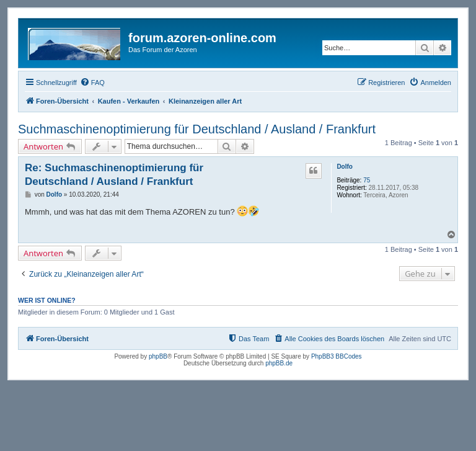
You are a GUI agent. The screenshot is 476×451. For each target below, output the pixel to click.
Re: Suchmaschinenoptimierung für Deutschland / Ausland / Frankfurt (114, 174)
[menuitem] (92, 83)
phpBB (158, 356)
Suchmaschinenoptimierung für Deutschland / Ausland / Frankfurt (197, 129)
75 (367, 180)
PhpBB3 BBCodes (337, 356)
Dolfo (345, 167)
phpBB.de (279, 363)
